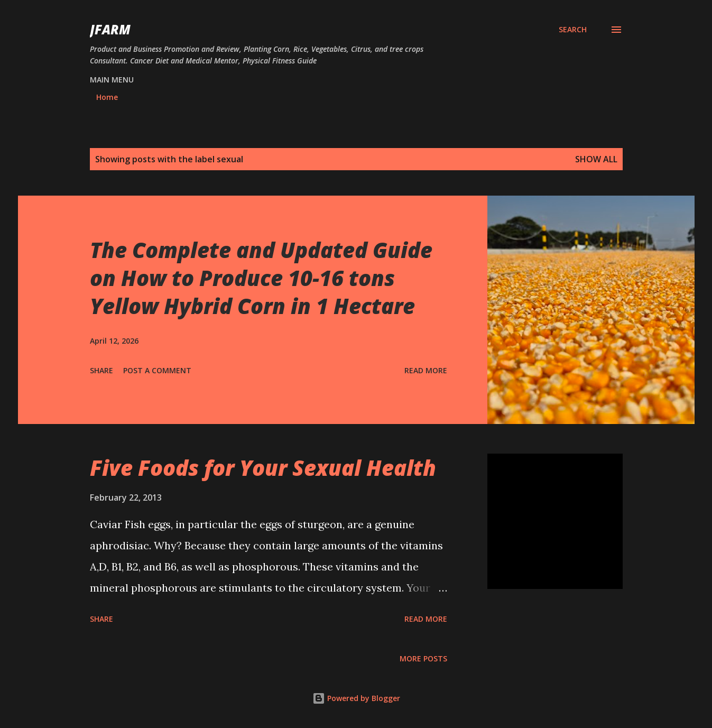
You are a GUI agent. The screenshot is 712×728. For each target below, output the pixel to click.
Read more (426, 370)
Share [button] (101, 370)
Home (107, 97)
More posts (423, 658)
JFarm (110, 29)
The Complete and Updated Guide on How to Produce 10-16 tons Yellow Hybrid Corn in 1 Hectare (261, 278)
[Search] (573, 30)
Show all (596, 159)
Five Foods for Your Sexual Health (263, 468)
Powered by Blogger (356, 698)
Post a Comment (157, 370)
